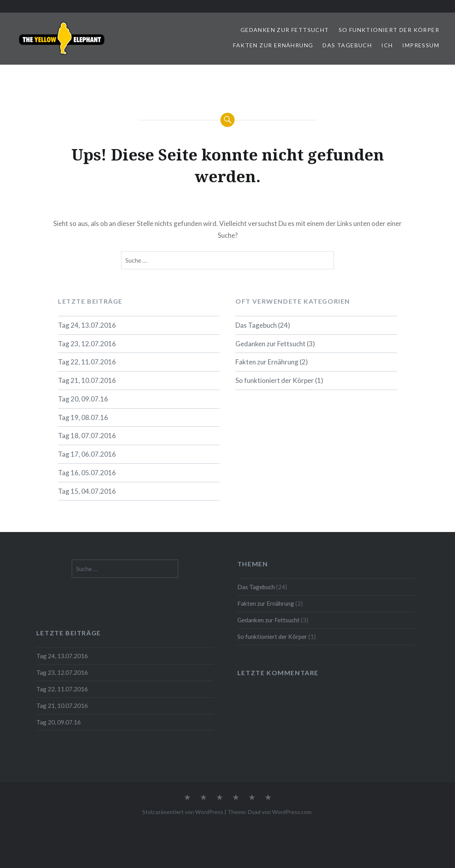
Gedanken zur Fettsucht (285, 30)
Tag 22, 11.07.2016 (87, 362)
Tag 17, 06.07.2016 (87, 454)
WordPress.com (292, 812)
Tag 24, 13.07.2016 (87, 325)
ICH (387, 45)
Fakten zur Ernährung (273, 45)
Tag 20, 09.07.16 (83, 399)
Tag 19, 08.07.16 (83, 417)
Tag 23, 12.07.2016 (87, 344)
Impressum (421, 45)
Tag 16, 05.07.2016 (87, 473)
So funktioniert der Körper (389, 30)
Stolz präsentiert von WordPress (183, 812)
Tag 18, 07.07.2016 (87, 436)
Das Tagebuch (347, 45)
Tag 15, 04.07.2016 (87, 491)
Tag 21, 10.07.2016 (87, 380)
